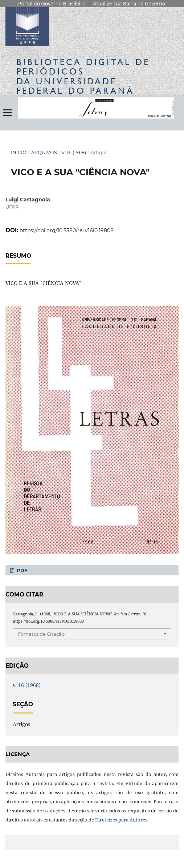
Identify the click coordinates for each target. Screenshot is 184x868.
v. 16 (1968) (74, 152)
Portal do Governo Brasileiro (52, 3)
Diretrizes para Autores (121, 820)
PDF (21, 570)
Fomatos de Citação (41, 634)
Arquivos (44, 152)
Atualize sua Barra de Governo (129, 3)
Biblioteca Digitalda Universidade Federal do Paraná (83, 76)
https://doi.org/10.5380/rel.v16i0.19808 (67, 230)
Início (19, 152)
